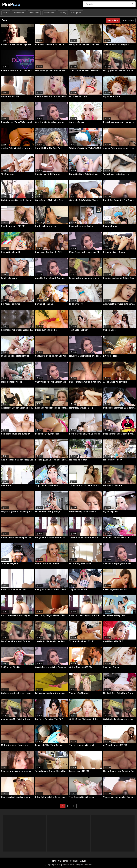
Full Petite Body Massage (47, 434)
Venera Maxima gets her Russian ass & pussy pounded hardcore (120, 797)
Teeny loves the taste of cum (117, 174)
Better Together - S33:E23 (115, 589)
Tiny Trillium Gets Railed (47, 486)
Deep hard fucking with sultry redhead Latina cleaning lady (120, 434)
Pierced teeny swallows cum (83, 512)
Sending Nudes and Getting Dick (119, 278)
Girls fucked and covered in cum (119, 719)
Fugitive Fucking (9, 278)
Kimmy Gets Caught (10, 252)
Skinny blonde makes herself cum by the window (86, 70)
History (63, 13)
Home (6, 13)
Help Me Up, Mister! (78, 460)
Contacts (74, 861)
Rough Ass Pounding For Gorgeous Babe (120, 200)
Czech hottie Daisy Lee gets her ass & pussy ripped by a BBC (52, 122)
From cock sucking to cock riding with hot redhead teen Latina (86, 615)
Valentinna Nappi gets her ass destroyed (120, 563)
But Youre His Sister (11, 304)
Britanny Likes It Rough (114, 252)
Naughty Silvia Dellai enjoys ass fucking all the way (86, 356)
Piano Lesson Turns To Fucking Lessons (17, 122)
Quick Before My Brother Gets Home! (52, 200)
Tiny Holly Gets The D (79, 589)
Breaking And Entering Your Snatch (52, 460)
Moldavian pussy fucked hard (15, 745)
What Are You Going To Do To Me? (85, 148)
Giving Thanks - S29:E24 (81, 667)
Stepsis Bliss (109, 330)
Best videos (19, 13)
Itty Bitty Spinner (111, 512)
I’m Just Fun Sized (78, 96)
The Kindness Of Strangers (116, 45)
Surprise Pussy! (77, 122)
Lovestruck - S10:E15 (79, 771)
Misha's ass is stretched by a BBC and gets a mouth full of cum (86, 252)
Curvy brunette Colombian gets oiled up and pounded (17, 615)
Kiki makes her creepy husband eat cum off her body (17, 330)
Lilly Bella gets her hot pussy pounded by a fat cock (17, 512)
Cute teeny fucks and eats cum (16, 797)
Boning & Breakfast (44, 304)
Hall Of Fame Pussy (112, 460)
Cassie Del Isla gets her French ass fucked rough (52, 667)
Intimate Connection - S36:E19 (50, 45)
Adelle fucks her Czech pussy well (17, 460)
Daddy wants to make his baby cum (86, 45)
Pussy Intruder (110, 226)
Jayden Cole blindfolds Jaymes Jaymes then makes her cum (17, 148)
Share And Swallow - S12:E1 (48, 252)
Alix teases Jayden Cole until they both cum (17, 408)
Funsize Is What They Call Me (49, 745)
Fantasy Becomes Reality (81, 226)
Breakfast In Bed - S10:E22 (14, 589)
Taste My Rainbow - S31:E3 (82, 641)
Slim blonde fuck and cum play (16, 434)
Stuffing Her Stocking (11, 667)
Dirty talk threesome (113, 486)
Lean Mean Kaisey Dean (114, 615)
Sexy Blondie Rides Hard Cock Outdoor (86, 538)
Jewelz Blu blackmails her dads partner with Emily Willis (52, 641)
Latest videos (128, 20)
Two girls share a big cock (82, 745)
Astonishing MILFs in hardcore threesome (17, 719)
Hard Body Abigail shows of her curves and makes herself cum (52, 615)
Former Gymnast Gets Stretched (85, 434)
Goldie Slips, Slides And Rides (84, 719)
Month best (49, 13)
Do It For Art (7, 486)
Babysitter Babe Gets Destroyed (84, 174)
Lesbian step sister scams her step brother (86, 278)
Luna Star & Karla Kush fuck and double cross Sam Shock (17, 641)
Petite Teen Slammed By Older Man (120, 408)
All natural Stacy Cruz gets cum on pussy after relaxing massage (120, 304)
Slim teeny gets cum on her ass (16, 771)
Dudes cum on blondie (46, 330)
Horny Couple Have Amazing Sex (119, 771)
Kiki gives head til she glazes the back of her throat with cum (52, 408)
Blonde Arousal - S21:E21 (13, 226)
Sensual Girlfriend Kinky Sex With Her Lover (52, 356)
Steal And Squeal (111, 667)
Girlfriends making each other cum (17, 200)
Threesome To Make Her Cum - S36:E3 (86, 486)
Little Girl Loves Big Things (48, 512)
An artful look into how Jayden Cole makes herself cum (17, 45)
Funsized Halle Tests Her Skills (16, 356)
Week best (34, 13)
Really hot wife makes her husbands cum (52, 589)
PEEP (10, 4)
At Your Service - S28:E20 (115, 745)
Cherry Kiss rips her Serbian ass (51, 382)
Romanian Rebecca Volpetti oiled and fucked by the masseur (17, 538)
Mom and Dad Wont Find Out (117, 538)
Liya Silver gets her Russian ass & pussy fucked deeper (52, 70)
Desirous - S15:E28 (10, 96)
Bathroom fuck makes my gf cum (85, 382)
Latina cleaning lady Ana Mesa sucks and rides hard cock (52, 693)
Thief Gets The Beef (78, 330)
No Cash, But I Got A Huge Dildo (118, 693)
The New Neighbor (10, 563)
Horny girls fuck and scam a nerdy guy (120, 70)
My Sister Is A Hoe (112, 96)
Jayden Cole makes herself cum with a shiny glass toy (120, 148)
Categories (76, 13)
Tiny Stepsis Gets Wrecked (82, 797)
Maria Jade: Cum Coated (47, 563)
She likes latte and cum (46, 226)
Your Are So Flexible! (79, 693)
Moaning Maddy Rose (12, 382)
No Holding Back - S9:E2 (81, 563)
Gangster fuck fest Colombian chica (52, 538)
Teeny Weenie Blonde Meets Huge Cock (52, 771)
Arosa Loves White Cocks (115, 382)
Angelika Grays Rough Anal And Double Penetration (52, 278)
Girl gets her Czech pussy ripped (17, 693)
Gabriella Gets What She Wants (84, 200)
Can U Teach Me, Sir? (113, 641)
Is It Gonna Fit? (76, 304)
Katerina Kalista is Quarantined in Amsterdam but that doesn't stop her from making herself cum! (17, 70)
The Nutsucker (8, 174)
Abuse (83, 861)
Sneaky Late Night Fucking (48, 174)
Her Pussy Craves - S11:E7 (82, 408)
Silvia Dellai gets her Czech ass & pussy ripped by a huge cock (52, 797)
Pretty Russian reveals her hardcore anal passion (120, 122)
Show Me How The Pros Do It (49, 148)
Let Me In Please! (111, 356)
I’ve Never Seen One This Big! (49, 719)
